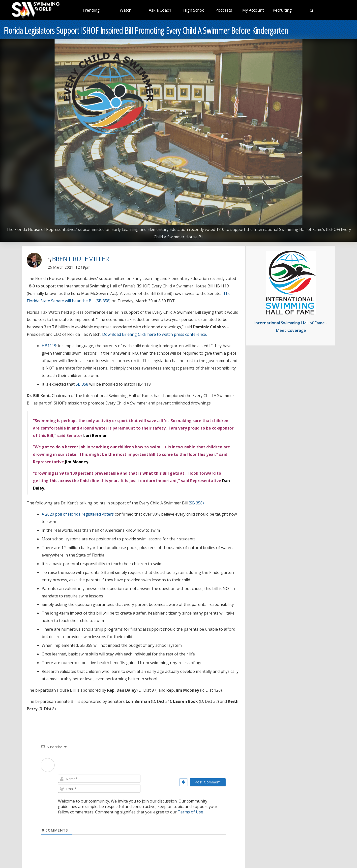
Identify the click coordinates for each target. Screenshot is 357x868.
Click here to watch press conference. (172, 334)
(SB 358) (196, 503)
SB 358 (82, 384)
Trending (91, 10)
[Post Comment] (208, 782)
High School (194, 10)
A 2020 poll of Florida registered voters (78, 514)
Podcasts (224, 10)
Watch (126, 10)
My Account (253, 10)
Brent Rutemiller (81, 259)
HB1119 (49, 346)
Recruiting (282, 10)
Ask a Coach (160, 10)
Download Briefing (119, 334)
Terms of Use (190, 812)
